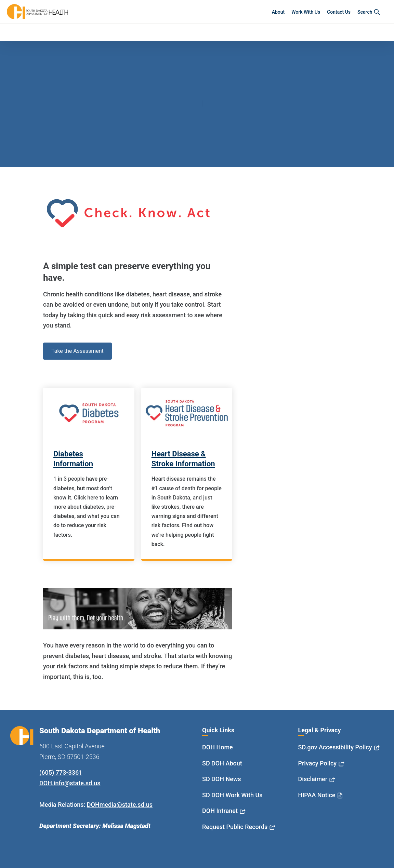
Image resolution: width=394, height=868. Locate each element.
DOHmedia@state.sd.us (120, 805)
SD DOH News (222, 779)
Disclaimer (313, 779)
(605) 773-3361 (61, 772)
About (278, 12)
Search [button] (369, 12)
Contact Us (339, 12)
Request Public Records (235, 827)
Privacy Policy (318, 763)
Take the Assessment (77, 351)
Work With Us (306, 12)
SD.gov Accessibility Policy (335, 747)
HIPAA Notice (317, 795)
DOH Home (218, 747)
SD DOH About (222, 763)
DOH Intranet (220, 811)
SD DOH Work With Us (232, 795)
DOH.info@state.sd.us (70, 783)
